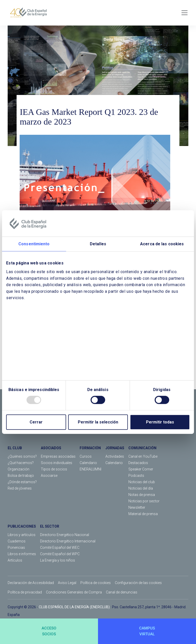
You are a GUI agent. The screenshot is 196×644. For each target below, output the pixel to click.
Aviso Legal (67, 583)
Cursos (86, 456)
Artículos (15, 560)
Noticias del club (142, 482)
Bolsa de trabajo (21, 476)
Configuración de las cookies (138, 583)
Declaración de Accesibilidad (31, 583)
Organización (19, 469)
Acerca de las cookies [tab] (162, 244)
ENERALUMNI (90, 469)
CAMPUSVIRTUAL (147, 631)
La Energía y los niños (58, 560)
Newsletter (137, 507)
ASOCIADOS (51, 448)
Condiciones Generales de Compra (74, 592)
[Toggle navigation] (185, 13)
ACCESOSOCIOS (49, 631)
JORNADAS (115, 448)
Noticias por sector (144, 501)
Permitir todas (160, 422)
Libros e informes (22, 554)
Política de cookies (96, 583)
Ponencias (16, 548)
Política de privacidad (25, 592)
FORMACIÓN (90, 448)
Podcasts (136, 476)
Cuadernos (17, 541)
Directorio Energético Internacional (68, 541)
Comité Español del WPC (60, 554)
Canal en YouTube (143, 456)
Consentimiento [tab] (34, 244)
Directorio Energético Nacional (65, 535)
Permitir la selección (98, 422)
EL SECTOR (50, 526)
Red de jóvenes (20, 488)
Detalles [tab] (98, 244)
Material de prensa (143, 514)
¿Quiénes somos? (22, 456)
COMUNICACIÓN (142, 448)
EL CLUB (15, 448)
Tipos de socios (54, 469)
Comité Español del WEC (60, 548)
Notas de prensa (142, 495)
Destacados (138, 463)
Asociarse (49, 476)
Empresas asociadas (58, 456)
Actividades (115, 456)
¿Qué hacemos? (21, 463)
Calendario (88, 463)
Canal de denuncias (122, 592)
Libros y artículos (22, 535)
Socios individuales (57, 463)
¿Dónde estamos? (22, 482)
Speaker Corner (141, 469)
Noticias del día (141, 488)
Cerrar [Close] (36, 422)
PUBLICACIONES (22, 526)
